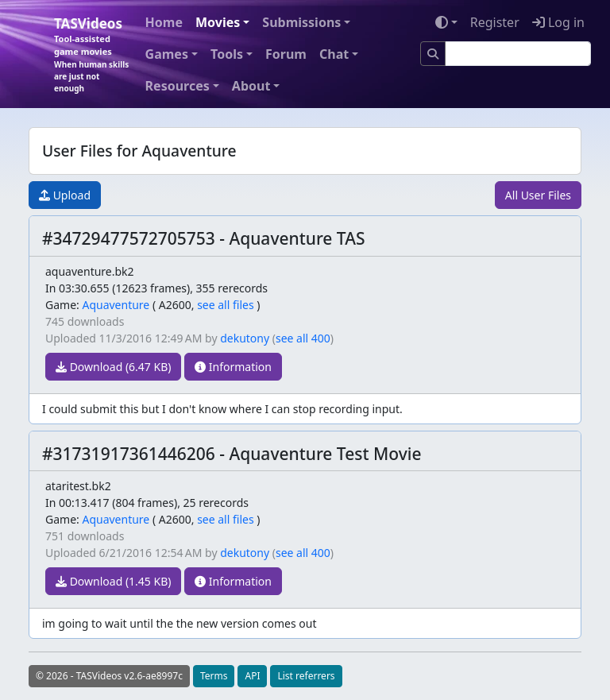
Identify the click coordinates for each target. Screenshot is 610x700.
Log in (558, 22)
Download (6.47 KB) (113, 367)
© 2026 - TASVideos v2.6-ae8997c (109, 676)
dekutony (245, 338)
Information (233, 367)
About (251, 86)
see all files (226, 305)
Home (164, 22)
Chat (334, 54)
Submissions (301, 22)
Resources (178, 86)
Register (495, 22)
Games (167, 54)
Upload (65, 195)
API (252, 676)
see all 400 (303, 338)
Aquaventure (116, 305)
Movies (218, 22)
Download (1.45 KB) (113, 581)
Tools (227, 54)
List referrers (306, 676)
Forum (286, 54)
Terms (214, 676)
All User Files (538, 195)
